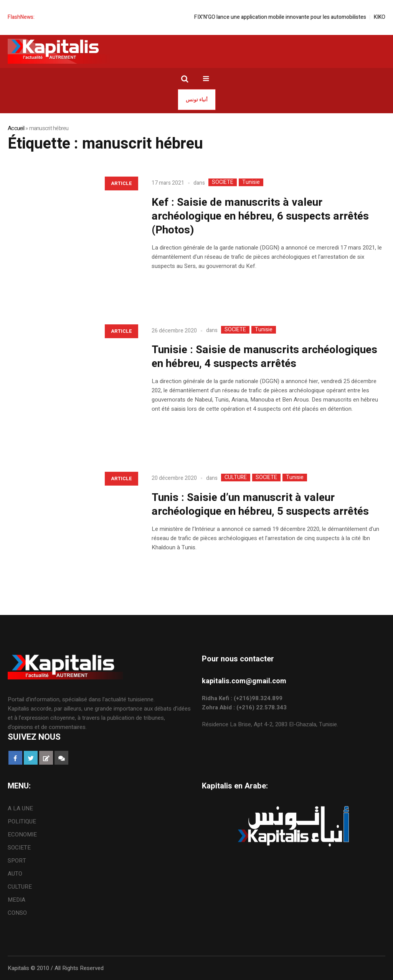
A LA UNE (20, 808)
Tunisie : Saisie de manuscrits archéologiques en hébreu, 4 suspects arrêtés (264, 357)
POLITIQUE (22, 821)
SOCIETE (223, 182)
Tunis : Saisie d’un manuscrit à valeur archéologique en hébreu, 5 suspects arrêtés (260, 505)
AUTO (15, 874)
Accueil (16, 128)
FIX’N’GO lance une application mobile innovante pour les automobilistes (286, 17)
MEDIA (17, 900)
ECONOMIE (22, 835)
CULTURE (236, 478)
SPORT (17, 861)
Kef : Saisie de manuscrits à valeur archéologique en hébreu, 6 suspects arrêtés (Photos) (260, 216)
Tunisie (251, 182)
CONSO (17, 913)
